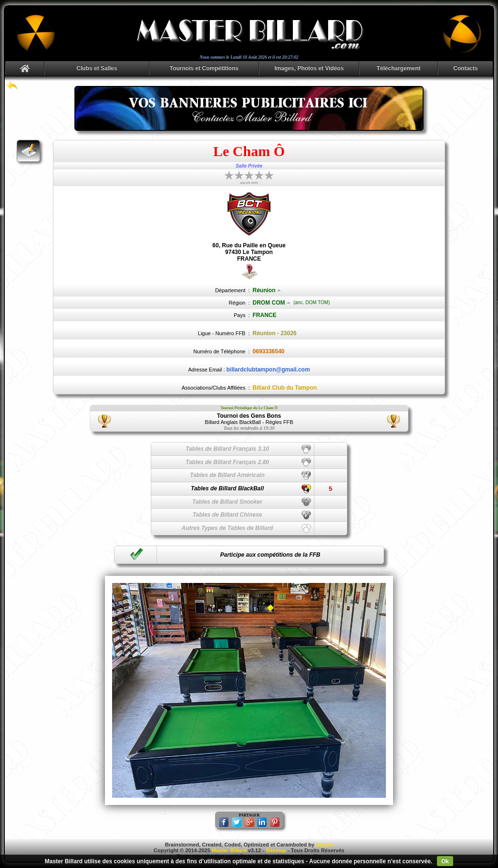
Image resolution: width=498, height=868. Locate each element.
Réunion (267, 290)
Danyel (324, 845)
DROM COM (272, 303)
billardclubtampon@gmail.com (268, 370)
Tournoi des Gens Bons (249, 416)
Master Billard (229, 850)
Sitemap (276, 850)
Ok (445, 861)
